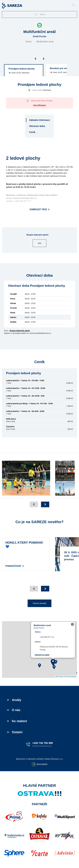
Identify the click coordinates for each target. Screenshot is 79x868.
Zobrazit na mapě (42, 655)
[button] (39, 665)
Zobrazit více (39, 209)
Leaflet (60, 677)
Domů (28, 42)
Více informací (39, 105)
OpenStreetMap (71, 677)
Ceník (32, 132)
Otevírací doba (37, 126)
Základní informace (39, 120)
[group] (24, 70)
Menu (39, 14)
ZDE (39, 243)
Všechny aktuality (40, 603)
